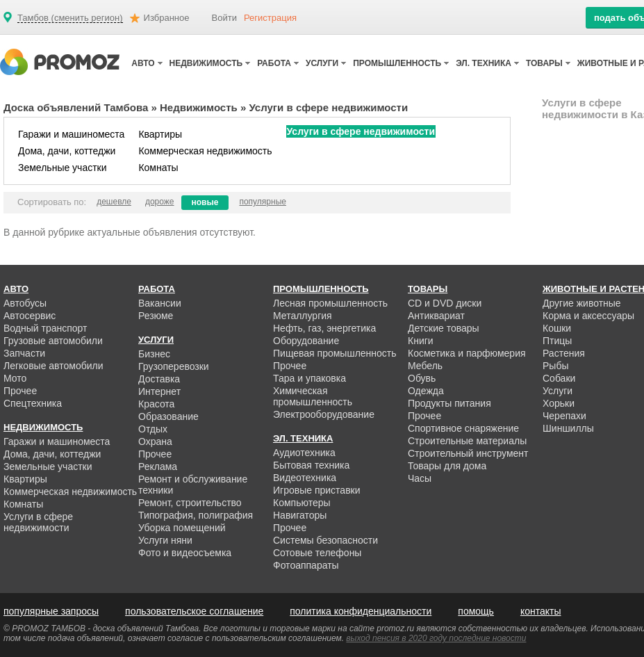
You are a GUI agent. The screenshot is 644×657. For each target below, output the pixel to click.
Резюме (156, 316)
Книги (421, 341)
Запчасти (24, 353)
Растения (564, 353)
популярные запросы (51, 611)
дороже (160, 202)
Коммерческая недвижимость (205, 151)
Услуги (558, 391)
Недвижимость (199, 107)
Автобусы (25, 303)
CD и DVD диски (445, 303)
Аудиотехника (304, 453)
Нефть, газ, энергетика (324, 328)
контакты (541, 611)
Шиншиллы (568, 428)
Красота (156, 404)
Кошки (557, 328)
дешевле (114, 202)
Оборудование (306, 341)
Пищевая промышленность (335, 353)
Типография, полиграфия (196, 515)
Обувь (422, 378)
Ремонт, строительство (190, 503)
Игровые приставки (317, 490)
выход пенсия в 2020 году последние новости (436, 638)
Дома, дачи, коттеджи (67, 151)
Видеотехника (305, 478)
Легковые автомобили (53, 366)
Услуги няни (165, 540)
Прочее (20, 391)
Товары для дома (447, 466)
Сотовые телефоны (317, 553)
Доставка (159, 379)
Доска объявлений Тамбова (76, 107)
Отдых (153, 429)
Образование (168, 416)
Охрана (155, 441)
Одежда (426, 391)
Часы (420, 478)
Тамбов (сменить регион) (70, 18)
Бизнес (154, 354)
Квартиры (160, 134)
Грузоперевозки (174, 366)
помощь (476, 611)
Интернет (159, 391)
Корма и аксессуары (588, 316)
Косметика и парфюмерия (467, 353)
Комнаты (158, 168)
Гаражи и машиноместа (71, 134)
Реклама (158, 467)
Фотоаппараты (306, 565)
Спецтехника (33, 403)
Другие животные (582, 303)
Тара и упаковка (309, 378)
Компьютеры (302, 503)
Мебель (425, 366)
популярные (263, 202)
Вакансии (160, 303)
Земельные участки (63, 168)
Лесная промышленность (330, 303)
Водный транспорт (45, 328)
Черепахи (564, 416)
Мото (15, 378)
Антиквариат (436, 316)
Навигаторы (300, 515)
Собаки (559, 378)
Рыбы (555, 366)
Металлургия (303, 316)
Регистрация (270, 18)
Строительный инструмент (468, 453)
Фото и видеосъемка (185, 553)
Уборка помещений (182, 528)
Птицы (557, 341)
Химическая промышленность (313, 396)
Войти (224, 18)
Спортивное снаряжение (463, 428)
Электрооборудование (324, 414)
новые (205, 202)
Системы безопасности (325, 540)
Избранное (167, 18)
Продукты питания (449, 403)
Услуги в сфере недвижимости (361, 131)
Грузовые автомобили (53, 341)
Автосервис (30, 316)
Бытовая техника (311, 465)
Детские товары (444, 328)
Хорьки (559, 403)
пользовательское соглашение (194, 611)
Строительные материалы (467, 441)
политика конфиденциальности (361, 611)
